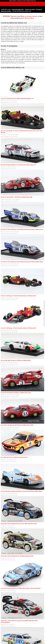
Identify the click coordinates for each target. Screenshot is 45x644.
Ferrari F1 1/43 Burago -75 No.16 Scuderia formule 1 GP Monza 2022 (18, 328)
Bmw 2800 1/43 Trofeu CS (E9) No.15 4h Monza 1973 (14, 457)
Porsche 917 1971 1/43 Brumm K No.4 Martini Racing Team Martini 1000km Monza (22, 229)
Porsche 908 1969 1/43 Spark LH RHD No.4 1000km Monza (16, 360)
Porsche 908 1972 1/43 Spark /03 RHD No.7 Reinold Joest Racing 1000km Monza (22, 491)
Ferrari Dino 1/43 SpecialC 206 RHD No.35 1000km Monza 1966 (17, 425)
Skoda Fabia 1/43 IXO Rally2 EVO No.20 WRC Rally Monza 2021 (17, 556)
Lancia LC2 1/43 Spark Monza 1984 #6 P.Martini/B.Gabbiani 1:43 (17, 98)
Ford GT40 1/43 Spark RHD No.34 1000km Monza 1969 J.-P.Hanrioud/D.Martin (21, 588)
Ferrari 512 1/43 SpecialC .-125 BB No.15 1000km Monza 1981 (17, 197)
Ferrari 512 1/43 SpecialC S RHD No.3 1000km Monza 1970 (16, 393)
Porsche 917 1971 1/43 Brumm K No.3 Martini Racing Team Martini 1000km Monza (22, 262)
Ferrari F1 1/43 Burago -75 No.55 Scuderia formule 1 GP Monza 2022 (18, 296)
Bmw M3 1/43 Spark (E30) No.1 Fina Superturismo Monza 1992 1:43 (18, 165)
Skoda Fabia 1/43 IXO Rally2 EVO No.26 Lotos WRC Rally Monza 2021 (19, 524)
